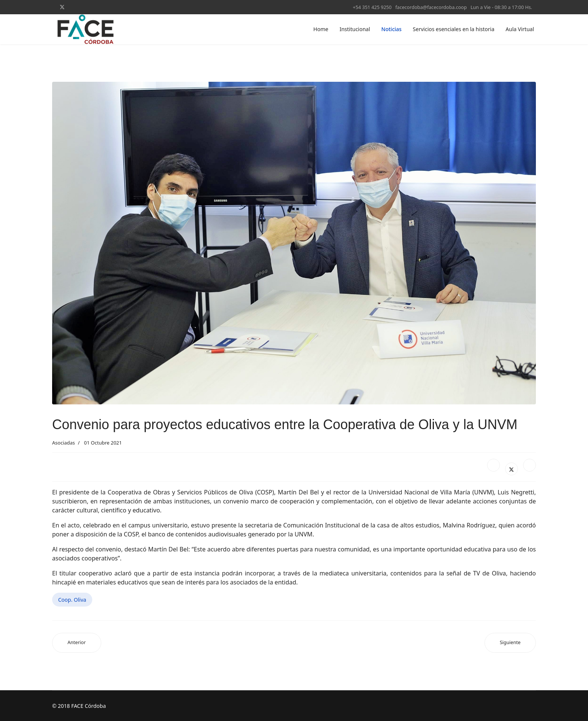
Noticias (391, 29)
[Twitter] (62, 7)
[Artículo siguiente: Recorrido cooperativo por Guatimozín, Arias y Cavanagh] (510, 643)
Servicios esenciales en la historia (454, 29)
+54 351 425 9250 (372, 7)
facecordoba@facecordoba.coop (431, 7)
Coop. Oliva (72, 600)
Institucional (355, 29)
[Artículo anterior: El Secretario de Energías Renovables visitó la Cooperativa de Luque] (77, 643)
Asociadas (64, 443)
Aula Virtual (520, 29)
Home (321, 29)
